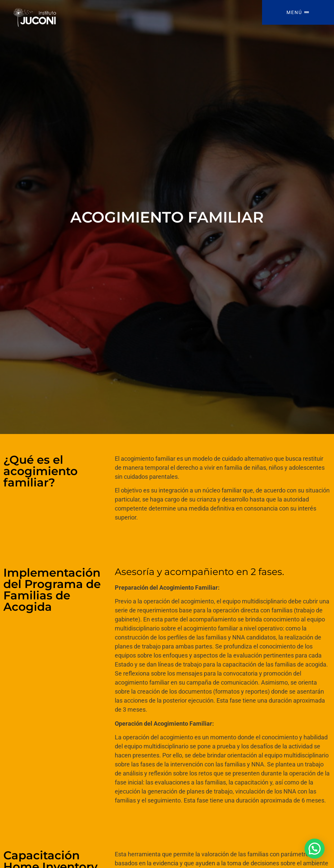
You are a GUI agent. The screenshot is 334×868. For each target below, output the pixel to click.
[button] (315, 849)
